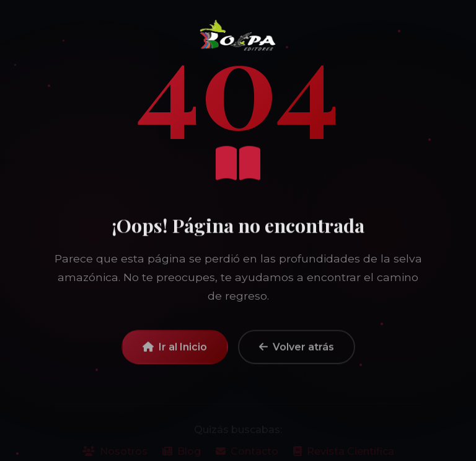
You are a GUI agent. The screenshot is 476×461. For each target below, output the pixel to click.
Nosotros (115, 454)
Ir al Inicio (175, 350)
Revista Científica (344, 454)
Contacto (247, 454)
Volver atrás (297, 350)
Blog (182, 454)
